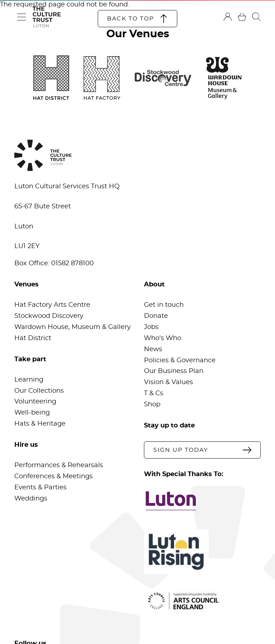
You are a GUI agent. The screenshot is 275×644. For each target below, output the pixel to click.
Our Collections (39, 391)
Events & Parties (40, 488)
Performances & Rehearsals (59, 465)
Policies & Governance (180, 360)
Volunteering (35, 402)
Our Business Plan (174, 371)
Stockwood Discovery (49, 316)
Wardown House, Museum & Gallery (73, 327)
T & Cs (154, 393)
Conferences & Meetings (54, 476)
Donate (156, 316)
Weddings (31, 499)
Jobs (151, 327)
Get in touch (164, 305)
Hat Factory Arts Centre (52, 305)
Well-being (32, 413)
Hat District (33, 338)
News (153, 349)
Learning (29, 380)
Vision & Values (168, 382)
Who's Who (163, 338)
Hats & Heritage (40, 424)
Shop (152, 405)
